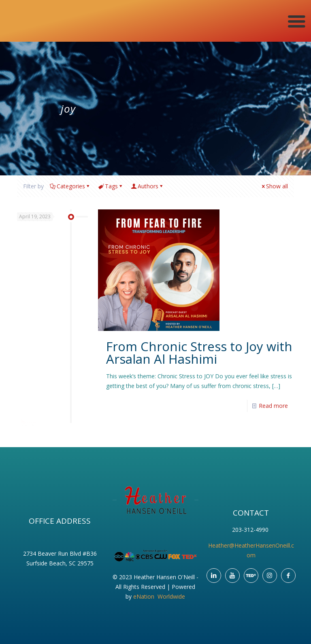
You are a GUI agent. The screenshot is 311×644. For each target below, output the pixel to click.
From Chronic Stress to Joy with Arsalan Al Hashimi (199, 353)
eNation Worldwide (159, 596)
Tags (111, 186)
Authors (147, 186)
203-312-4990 (251, 530)
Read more (273, 406)
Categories (70, 186)
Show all (274, 186)
